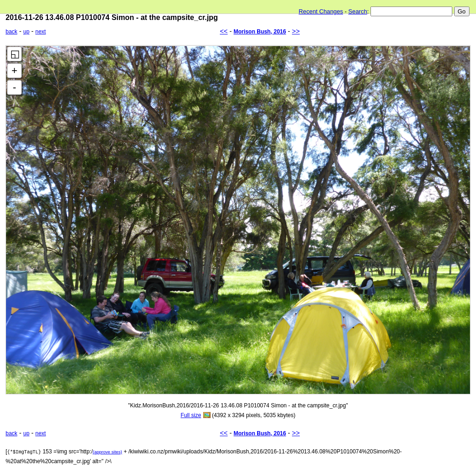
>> (296, 31)
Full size (191, 415)
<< (224, 31)
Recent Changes (321, 11)
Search (358, 11)
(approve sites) (107, 452)
